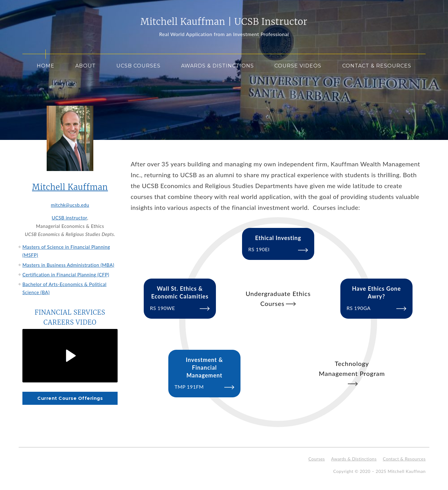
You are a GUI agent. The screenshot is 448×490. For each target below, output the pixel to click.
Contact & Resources (377, 66)
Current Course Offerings (70, 398)
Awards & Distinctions (217, 66)
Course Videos (298, 66)
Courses (317, 459)
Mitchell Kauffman (70, 187)
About (86, 66)
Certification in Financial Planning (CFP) (66, 275)
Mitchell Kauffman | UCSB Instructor (224, 22)
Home (46, 66)
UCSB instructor (69, 218)
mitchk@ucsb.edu (70, 205)
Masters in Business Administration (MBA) (68, 265)
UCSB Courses (138, 66)
